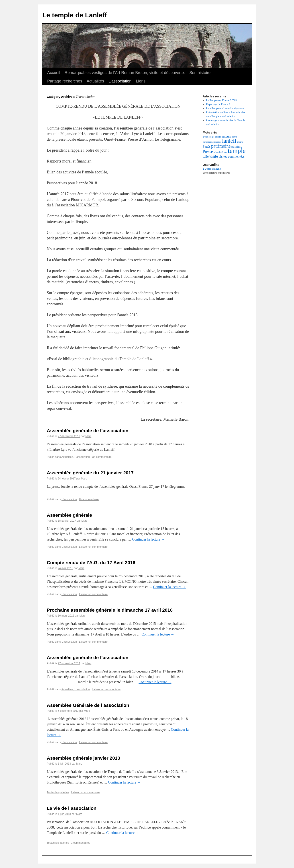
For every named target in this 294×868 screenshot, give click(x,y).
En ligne (212, 169)
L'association (82, 457)
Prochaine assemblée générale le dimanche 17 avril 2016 (110, 610)
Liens (141, 81)
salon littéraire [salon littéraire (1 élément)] (220, 152)
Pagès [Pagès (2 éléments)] (207, 146)
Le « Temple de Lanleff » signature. (225, 108)
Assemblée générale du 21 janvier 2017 (90, 473)
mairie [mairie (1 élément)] (240, 142)
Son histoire (200, 73)
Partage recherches (65, 81)
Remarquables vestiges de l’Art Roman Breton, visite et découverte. (125, 73)
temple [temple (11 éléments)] (237, 151)
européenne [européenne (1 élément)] (208, 142)
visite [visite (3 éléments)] (214, 156)
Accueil (54, 73)
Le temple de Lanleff (75, 15)
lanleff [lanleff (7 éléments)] (229, 141)
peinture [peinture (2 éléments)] (237, 146)
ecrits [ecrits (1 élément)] (234, 137)
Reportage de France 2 (218, 104)
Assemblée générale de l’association (88, 431)
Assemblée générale (69, 515)
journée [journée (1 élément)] (218, 142)
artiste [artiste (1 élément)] (218, 137)
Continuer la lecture (148, 539)
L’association (120, 81)
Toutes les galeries (58, 792)
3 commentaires (81, 843)
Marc (88, 436)
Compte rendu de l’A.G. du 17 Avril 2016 (91, 563)
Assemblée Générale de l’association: (89, 705)
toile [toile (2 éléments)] (206, 156)
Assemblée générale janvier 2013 (83, 758)
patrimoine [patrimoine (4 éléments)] (221, 146)
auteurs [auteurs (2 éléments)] (226, 136)
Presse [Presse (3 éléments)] (208, 152)
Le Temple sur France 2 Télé (222, 100)
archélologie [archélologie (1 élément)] (209, 137)
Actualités (95, 81)
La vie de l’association (72, 808)
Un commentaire (102, 457)
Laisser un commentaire (93, 547)
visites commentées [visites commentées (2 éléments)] (232, 156)
